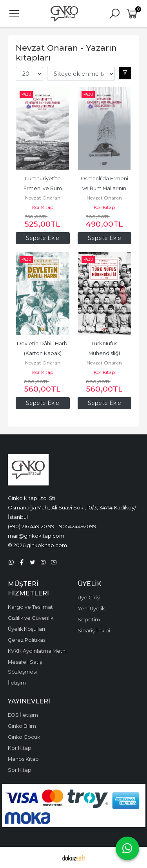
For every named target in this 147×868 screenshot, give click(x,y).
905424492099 (78, 526)
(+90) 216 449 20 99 (31, 526)
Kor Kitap (43, 207)
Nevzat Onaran (43, 198)
